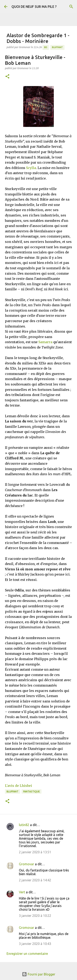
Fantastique (32, 791)
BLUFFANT (57, 47)
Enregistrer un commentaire (27, 954)
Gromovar (26, 864)
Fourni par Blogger (39, 974)
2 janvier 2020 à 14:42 (35, 880)
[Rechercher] (71, 7)
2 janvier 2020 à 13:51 (35, 852)
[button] (7, 77)
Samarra (45, 342)
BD (46, 47)
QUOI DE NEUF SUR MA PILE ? (34, 7)
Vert (22, 892)
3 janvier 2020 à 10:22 (35, 916)
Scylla (31, 168)
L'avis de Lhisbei (18, 786)
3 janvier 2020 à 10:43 (35, 944)
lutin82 (24, 825)
